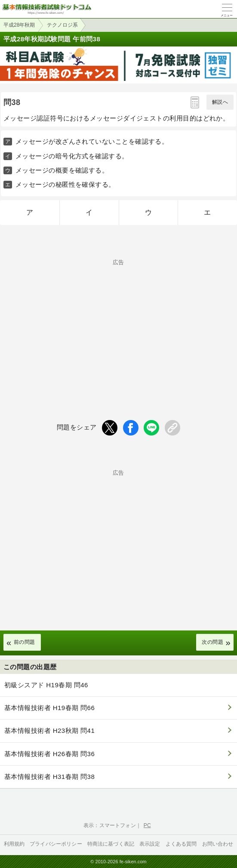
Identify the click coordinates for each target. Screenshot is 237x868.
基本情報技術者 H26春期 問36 (49, 754)
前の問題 (25, 642)
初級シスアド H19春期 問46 (46, 685)
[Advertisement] (118, 325)
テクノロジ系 (62, 25)
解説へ (220, 102)
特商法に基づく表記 (111, 844)
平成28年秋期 (19, 25)
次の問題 (212, 642)
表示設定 (150, 844)
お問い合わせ (218, 844)
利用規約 (14, 844)
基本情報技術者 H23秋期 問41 (49, 731)
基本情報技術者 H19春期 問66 (49, 708)
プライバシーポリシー (56, 844)
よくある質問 (181, 844)
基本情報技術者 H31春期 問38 (49, 777)
